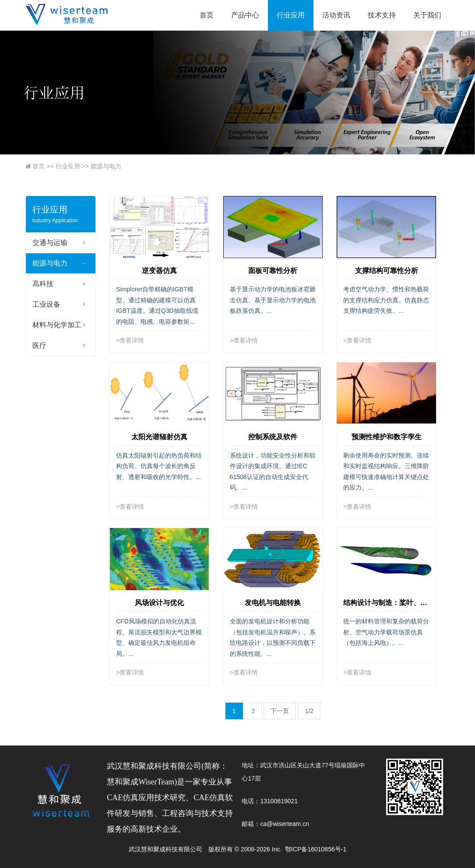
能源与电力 (101, 166)
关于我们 (427, 15)
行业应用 (291, 15)
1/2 (309, 711)
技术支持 (382, 15)
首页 (207, 15)
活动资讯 (336, 15)
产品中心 (245, 15)
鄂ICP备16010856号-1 (316, 849)
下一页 (280, 711)
